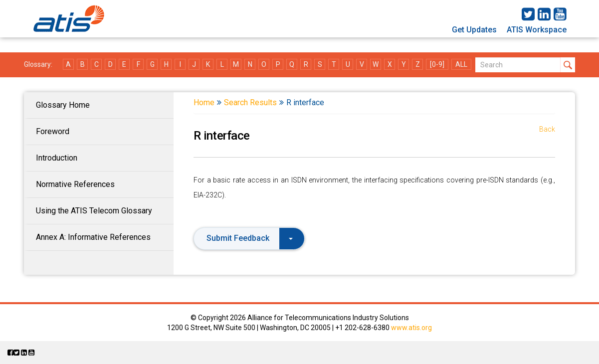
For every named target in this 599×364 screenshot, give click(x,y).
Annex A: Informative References (93, 237)
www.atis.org (411, 328)
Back (547, 129)
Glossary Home (63, 105)
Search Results (250, 102)
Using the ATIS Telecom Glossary (94, 211)
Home (204, 102)
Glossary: (38, 64)
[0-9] (437, 64)
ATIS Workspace (537, 30)
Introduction (57, 158)
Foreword (53, 131)
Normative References (75, 184)
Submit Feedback (250, 238)
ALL (461, 64)
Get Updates (474, 30)
